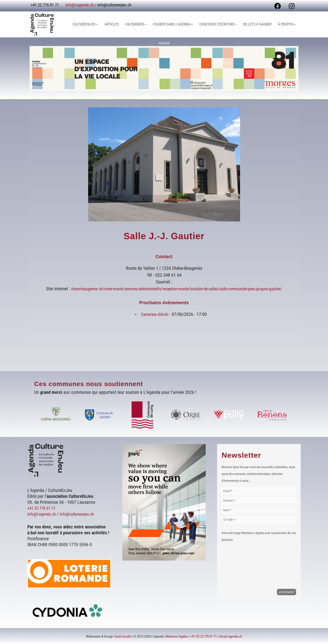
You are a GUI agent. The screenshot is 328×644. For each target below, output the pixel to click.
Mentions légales (177, 636)
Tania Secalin (123, 636)
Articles (122, 24)
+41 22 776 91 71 (43, 508)
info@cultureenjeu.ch (114, 5)
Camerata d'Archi (155, 314)
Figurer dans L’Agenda (179, 24)
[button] (109, 24)
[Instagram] (292, 6)
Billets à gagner (260, 24)
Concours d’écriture (223, 24)
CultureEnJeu (97, 24)
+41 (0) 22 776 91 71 (203, 636)
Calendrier (144, 24)
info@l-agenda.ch (80, 5)
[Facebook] (278, 6)
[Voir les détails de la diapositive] (164, 69)
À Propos (288, 24)
